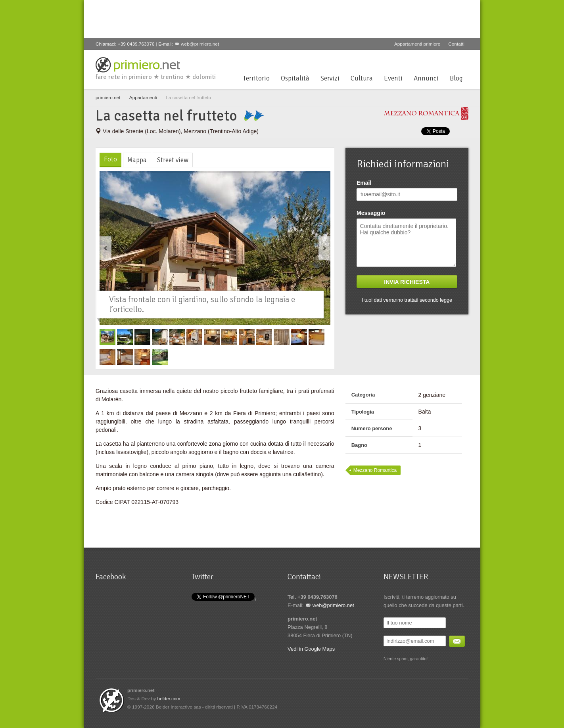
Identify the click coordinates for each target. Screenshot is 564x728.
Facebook (411, 59)
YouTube (451, 59)
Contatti (456, 44)
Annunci (426, 78)
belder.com (169, 699)
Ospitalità (295, 78)
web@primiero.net (200, 44)
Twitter (424, 59)
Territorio (256, 78)
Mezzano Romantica (375, 470)
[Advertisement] (236, 18)
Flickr (464, 59)
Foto (110, 159)
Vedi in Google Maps (311, 649)
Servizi (330, 78)
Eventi (393, 78)
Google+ (437, 59)
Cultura (362, 78)
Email (364, 183)
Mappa (137, 160)
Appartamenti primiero (417, 44)
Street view (173, 160)
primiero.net (108, 98)
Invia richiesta (407, 282)
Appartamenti (143, 98)
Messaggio (371, 213)
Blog (456, 78)
